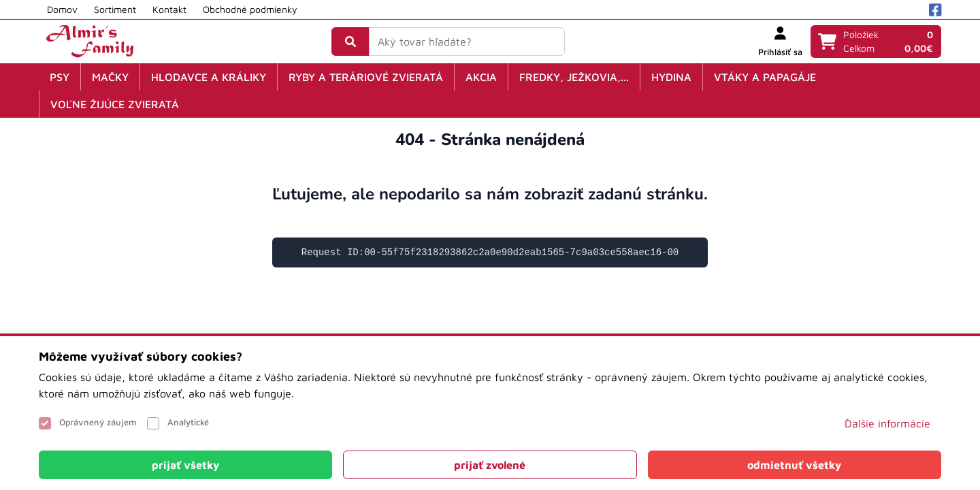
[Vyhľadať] (350, 42)
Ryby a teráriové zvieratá (366, 77)
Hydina (671, 77)
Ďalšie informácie (887, 423)
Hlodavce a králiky (209, 77)
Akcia (481, 77)
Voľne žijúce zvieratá (115, 104)
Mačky (110, 77)
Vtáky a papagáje (765, 77)
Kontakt (169, 9)
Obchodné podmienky (250, 9)
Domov (62, 9)
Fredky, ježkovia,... (574, 77)
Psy (60, 77)
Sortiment (115, 9)
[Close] (185, 465)
